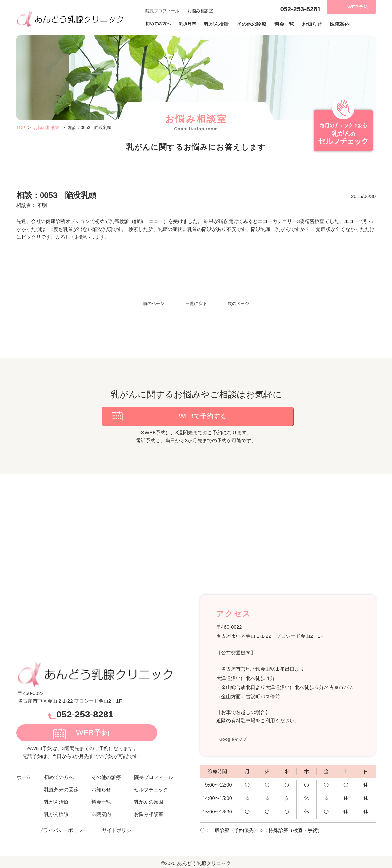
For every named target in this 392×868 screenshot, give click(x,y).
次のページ (238, 304)
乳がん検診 (223, 24)
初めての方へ (59, 772)
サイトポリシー (119, 826)
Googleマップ (235, 734)
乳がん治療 (56, 797)
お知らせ (318, 24)
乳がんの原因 (149, 797)
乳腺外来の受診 (61, 785)
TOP (21, 128)
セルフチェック (151, 785)
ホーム (24, 772)
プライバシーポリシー (63, 826)
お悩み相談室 (200, 10)
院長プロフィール (162, 10)
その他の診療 (258, 24)
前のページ (154, 304)
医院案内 (346, 24)
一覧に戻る (196, 304)
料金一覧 (291, 24)
